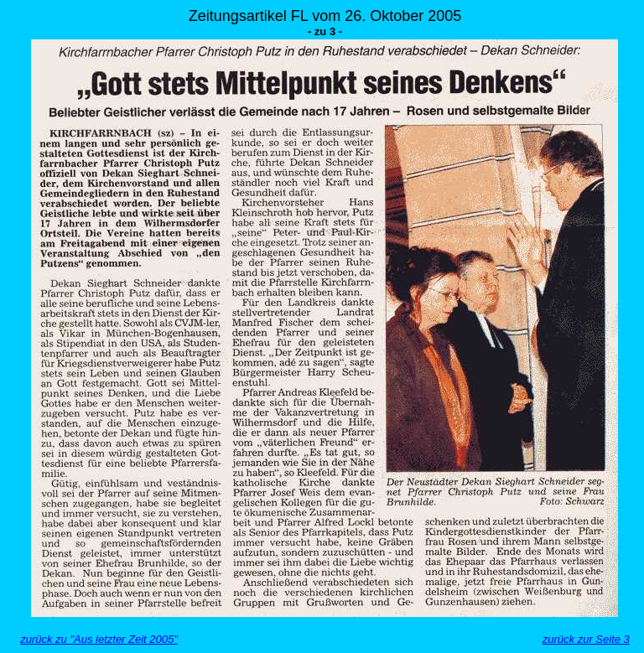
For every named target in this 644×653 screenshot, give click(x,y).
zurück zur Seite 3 (586, 639)
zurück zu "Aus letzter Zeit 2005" (99, 639)
